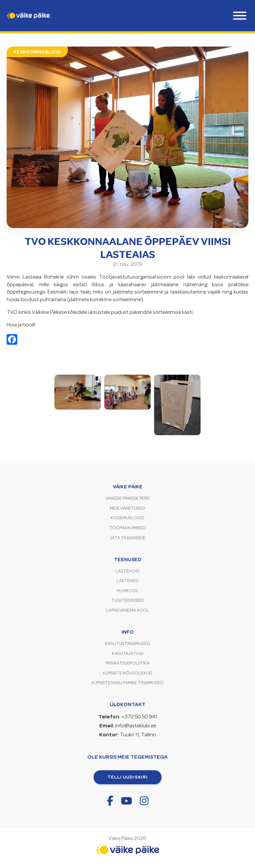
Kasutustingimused (127, 643)
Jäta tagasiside (128, 538)
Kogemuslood (127, 518)
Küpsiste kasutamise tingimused (127, 683)
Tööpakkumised (127, 528)
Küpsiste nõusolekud (128, 673)
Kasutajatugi (128, 653)
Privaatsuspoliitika (127, 663)
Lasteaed (128, 581)
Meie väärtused (127, 508)
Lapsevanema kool (128, 610)
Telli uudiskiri (127, 777)
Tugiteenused (128, 600)
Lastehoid (128, 571)
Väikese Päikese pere (127, 498)
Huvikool (127, 591)
